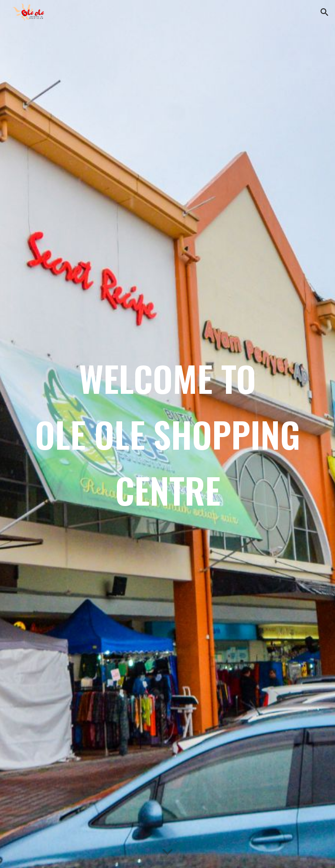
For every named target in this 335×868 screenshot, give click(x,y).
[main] (167, 434)
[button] (325, 12)
